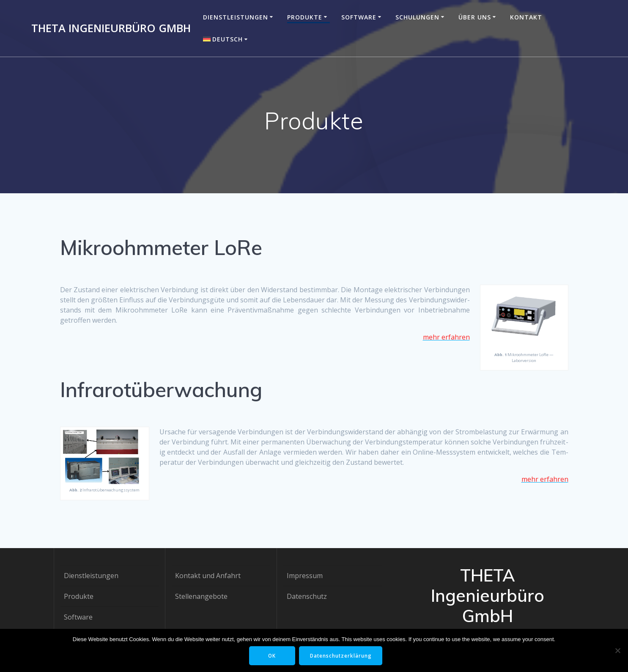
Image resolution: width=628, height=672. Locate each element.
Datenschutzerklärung (342, 656)
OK (272, 656)
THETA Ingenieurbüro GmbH (111, 28)
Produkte (305, 17)
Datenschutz (307, 596)
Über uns (475, 17)
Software (359, 17)
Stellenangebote (201, 596)
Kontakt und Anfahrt (208, 576)
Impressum (305, 576)
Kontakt (526, 17)
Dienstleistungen (236, 17)
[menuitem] (227, 39)
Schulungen (417, 17)
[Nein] (617, 650)
